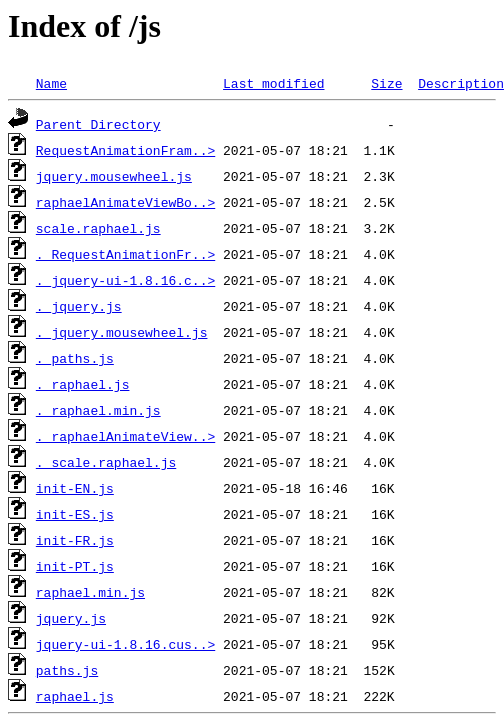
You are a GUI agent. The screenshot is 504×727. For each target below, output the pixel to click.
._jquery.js (79, 306)
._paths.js (75, 358)
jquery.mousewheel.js (114, 176)
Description (461, 83)
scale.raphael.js (98, 228)
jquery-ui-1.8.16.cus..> (125, 644)
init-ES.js (75, 514)
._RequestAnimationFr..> (125, 254)
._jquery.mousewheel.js (122, 332)
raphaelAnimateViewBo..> (125, 202)
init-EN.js (75, 488)
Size (386, 83)
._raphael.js (83, 384)
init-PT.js (75, 566)
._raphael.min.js (98, 410)
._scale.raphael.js (106, 462)
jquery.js (71, 618)
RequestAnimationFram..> (125, 150)
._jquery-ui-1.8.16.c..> (125, 280)
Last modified (273, 83)
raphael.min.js (90, 592)
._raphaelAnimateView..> (125, 436)
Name (51, 83)
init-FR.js (75, 540)
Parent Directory (98, 124)
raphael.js (75, 696)
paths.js (67, 670)
